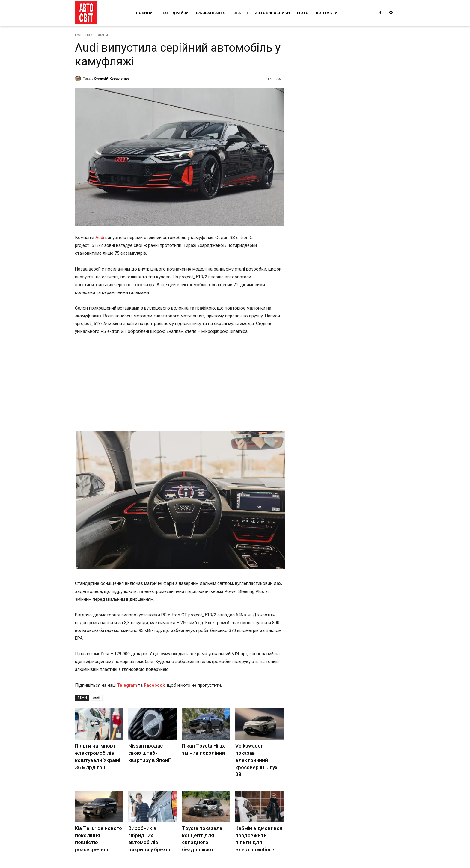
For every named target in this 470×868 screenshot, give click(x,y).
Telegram (127, 685)
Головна (82, 35)
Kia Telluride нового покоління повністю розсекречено (97, 824)
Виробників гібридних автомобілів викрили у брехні (152, 824)
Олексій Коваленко (112, 78)
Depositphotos (131, 863)
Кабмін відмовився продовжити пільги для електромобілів (257, 824)
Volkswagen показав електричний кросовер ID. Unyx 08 (258, 752)
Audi (100, 238)
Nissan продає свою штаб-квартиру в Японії (151, 752)
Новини (101, 35)
